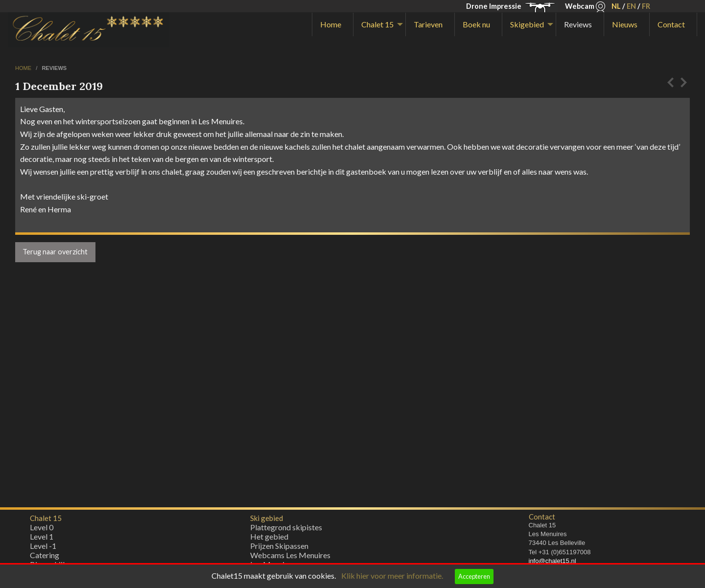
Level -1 (43, 548)
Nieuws (625, 24)
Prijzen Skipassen (279, 548)
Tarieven (428, 24)
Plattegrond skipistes (286, 530)
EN (631, 6)
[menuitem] (333, 24)
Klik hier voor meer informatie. (392, 576)
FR (646, 6)
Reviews (578, 24)
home (24, 68)
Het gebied (269, 539)
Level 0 (42, 530)
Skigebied (527, 24)
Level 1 (42, 539)
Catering (45, 557)
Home (331, 24)
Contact (671, 24)
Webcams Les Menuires (290, 557)
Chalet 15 (377, 24)
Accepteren (474, 576)
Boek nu (476, 24)
